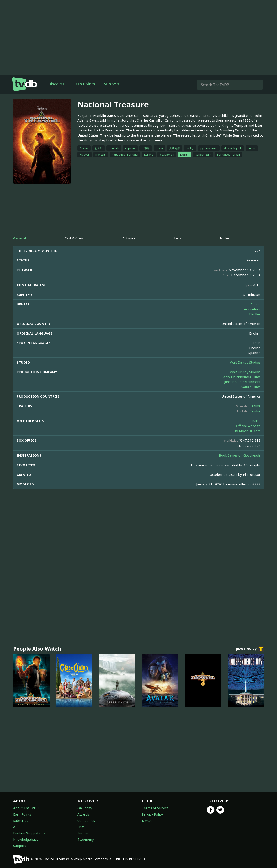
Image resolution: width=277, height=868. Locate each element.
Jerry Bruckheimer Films (241, 377)
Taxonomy (86, 839)
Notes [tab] (225, 238)
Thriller (255, 314)
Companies (86, 820)
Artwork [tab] (129, 238)
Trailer (255, 406)
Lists (81, 827)
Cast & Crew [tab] (74, 238)
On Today (85, 808)
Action (256, 304)
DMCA (147, 820)
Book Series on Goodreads (240, 455)
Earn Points (84, 84)
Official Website (248, 426)
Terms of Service (155, 808)
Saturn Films (251, 387)
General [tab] (20, 238)
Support (112, 84)
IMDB (256, 421)
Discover (56, 84)
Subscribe (21, 820)
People (83, 833)
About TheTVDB (26, 808)
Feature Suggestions (29, 833)
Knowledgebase (26, 839)
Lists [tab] (178, 238)
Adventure (252, 309)
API (16, 827)
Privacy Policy (152, 814)
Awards (83, 814)
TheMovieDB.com (247, 431)
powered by (250, 649)
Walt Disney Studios (245, 362)
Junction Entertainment (242, 382)
